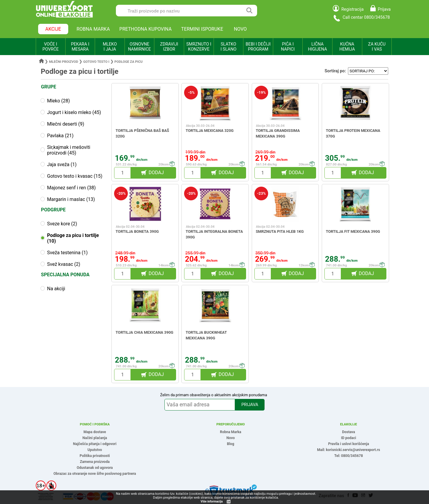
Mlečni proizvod (64, 62)
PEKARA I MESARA (80, 47)
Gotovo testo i (97, 62)
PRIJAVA (250, 405)
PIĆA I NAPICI (288, 47)
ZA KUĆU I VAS (377, 47)
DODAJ (156, 173)
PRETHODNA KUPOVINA (146, 29)
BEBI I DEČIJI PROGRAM (258, 47)
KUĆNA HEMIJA (347, 47)
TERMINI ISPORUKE (202, 29)
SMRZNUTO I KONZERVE (199, 47)
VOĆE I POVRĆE (51, 47)
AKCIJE (53, 29)
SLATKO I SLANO (228, 47)
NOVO (240, 29)
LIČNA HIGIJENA (318, 47)
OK (229, 502)
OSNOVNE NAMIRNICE (140, 47)
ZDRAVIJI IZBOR (169, 47)
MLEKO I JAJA (110, 47)
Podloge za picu (129, 62)
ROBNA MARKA (93, 29)
